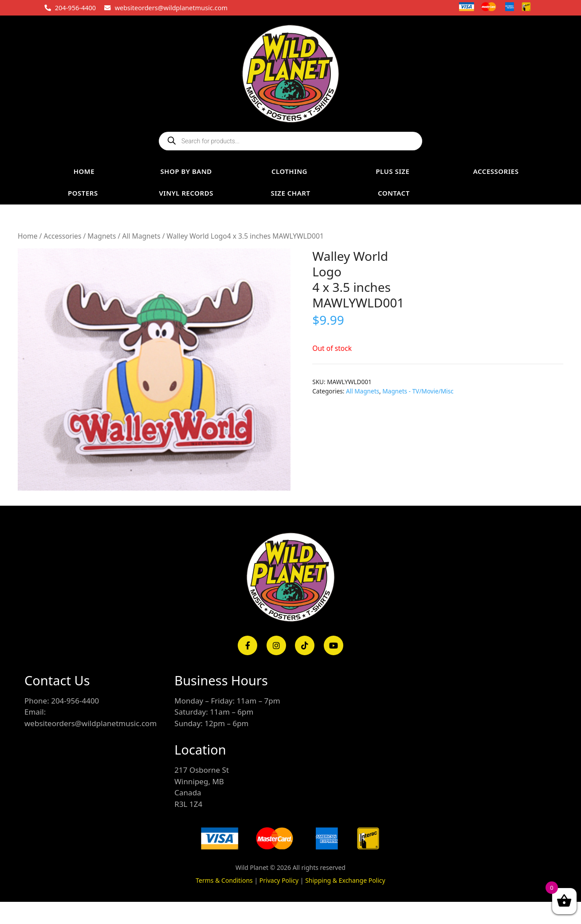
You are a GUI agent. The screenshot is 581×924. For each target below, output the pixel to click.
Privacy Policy (279, 880)
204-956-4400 (75, 8)
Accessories (62, 236)
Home (27, 236)
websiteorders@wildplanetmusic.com (171, 8)
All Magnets (141, 236)
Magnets (102, 236)
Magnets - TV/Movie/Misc (418, 391)
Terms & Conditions (224, 880)
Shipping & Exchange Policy (345, 880)
